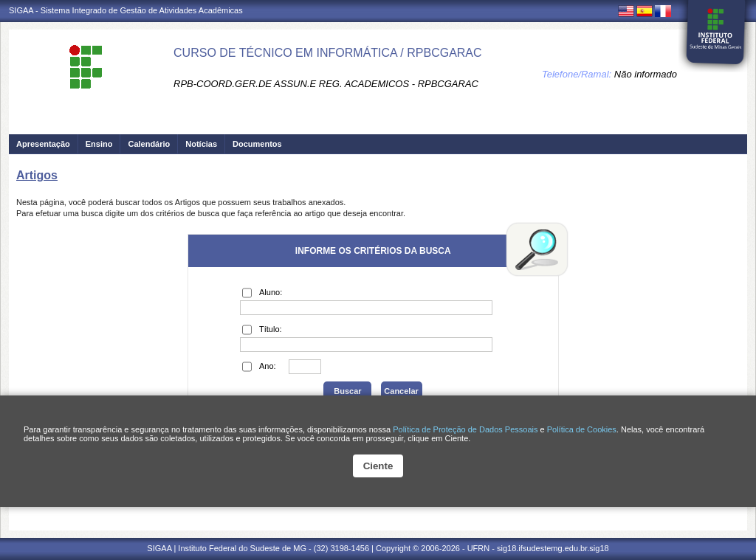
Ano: (259, 367)
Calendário (149, 144)
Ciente (378, 466)
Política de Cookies (582, 429)
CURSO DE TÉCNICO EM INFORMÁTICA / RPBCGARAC (328, 53)
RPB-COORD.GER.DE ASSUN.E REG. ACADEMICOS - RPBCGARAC (326, 84)
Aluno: (262, 293)
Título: (262, 330)
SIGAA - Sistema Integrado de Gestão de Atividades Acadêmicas (126, 10)
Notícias (201, 144)
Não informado (646, 74)
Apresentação (43, 144)
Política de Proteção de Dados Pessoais (465, 429)
